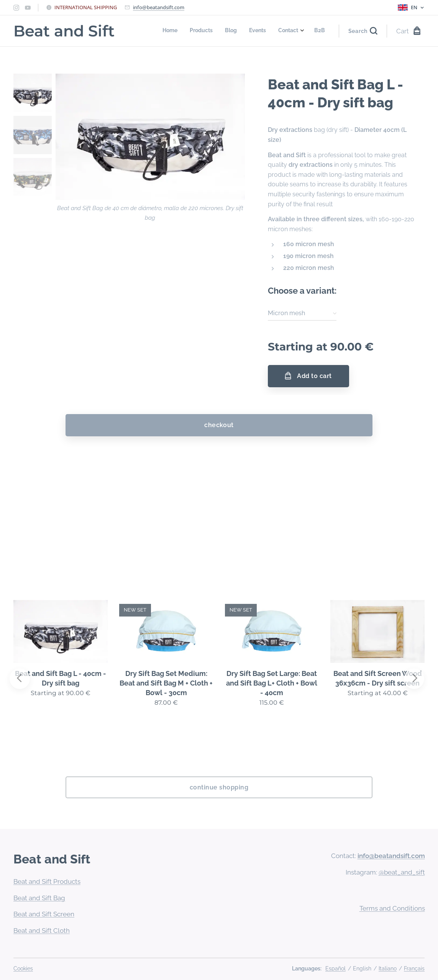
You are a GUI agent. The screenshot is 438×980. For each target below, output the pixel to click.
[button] (363, 31)
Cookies (23, 968)
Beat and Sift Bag (39, 898)
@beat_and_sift (401, 872)
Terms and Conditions (392, 908)
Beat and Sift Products (47, 881)
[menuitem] (262, 31)
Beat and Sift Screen (44, 914)
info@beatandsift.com (159, 7)
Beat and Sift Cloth (42, 931)
